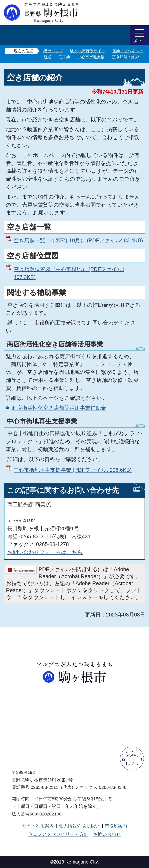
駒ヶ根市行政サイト (88, 51)
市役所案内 (116, 826)
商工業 (64, 57)
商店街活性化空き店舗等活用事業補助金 (59, 408)
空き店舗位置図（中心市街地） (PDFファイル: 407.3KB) (69, 273)
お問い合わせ (107, 834)
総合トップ (53, 51)
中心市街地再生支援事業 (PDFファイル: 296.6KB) (73, 470)
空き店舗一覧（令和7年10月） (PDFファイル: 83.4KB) (78, 240)
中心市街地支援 (91, 57)
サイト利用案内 (38, 826)
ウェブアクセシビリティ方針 (58, 834)
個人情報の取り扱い (79, 826)
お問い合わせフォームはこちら (45, 552)
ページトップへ (132, 758)
